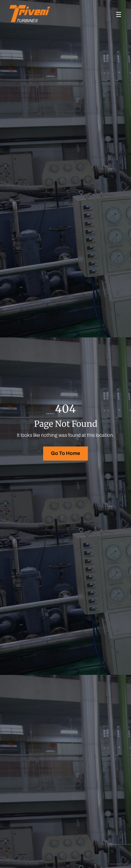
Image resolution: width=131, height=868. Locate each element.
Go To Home (65, 453)
